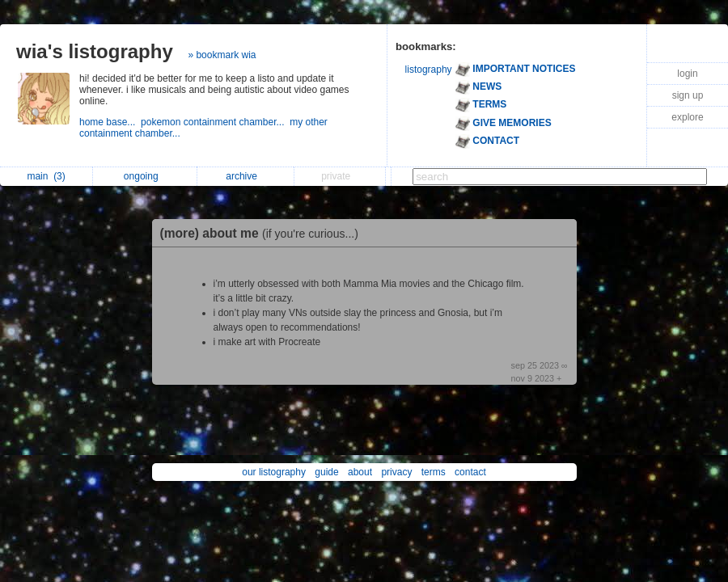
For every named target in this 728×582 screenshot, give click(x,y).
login (687, 74)
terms (434, 472)
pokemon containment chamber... (215, 122)
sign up (688, 95)
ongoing (145, 176)
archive (245, 176)
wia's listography (95, 51)
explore (687, 117)
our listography (274, 472)
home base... (110, 122)
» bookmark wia (222, 55)
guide (326, 472)
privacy (396, 472)
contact (470, 472)
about (360, 472)
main (46, 176)
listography (429, 70)
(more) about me (263, 233)
